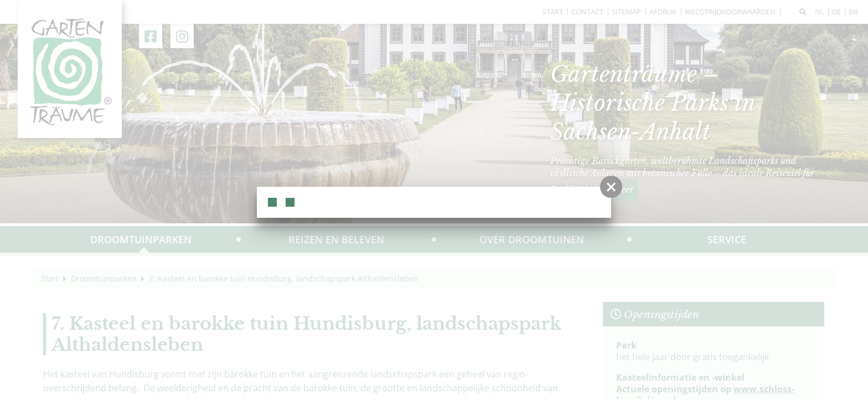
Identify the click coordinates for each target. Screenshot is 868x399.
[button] (611, 187)
